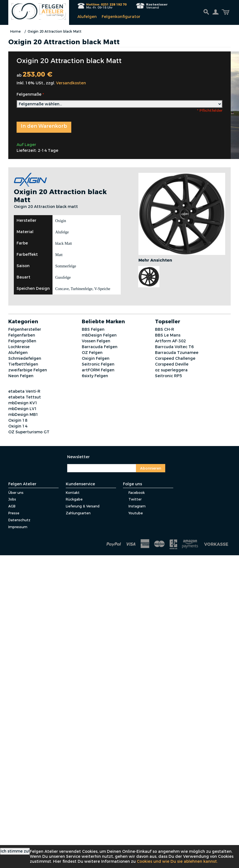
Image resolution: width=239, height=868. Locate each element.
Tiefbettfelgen (23, 364)
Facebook (134, 493)
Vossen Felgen (96, 341)
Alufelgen (87, 17)
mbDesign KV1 (23, 403)
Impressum (18, 527)
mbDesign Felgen (99, 335)
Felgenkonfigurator (121, 17)
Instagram (134, 506)
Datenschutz (19, 520)
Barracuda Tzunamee (177, 353)
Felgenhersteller (25, 329)
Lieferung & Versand (83, 506)
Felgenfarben (22, 335)
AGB (12, 506)
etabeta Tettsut (25, 397)
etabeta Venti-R (24, 391)
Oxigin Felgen (96, 358)
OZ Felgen (92, 353)
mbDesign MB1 (23, 415)
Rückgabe (74, 499)
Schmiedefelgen (25, 358)
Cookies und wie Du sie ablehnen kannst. (177, 861)
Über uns (16, 493)
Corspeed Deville (172, 364)
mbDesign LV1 (23, 409)
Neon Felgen (21, 376)
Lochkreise (19, 347)
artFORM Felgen (98, 370)
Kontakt (73, 493)
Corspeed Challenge (175, 358)
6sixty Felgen (95, 376)
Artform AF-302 (170, 341)
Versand (157, 6)
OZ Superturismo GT (29, 432)
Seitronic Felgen (98, 364)
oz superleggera (171, 370)
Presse (14, 513)
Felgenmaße (29, 94)
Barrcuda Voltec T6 (174, 347)
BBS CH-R (165, 329)
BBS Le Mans (168, 335)
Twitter (132, 499)
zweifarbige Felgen (28, 370)
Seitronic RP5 (169, 376)
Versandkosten (71, 83)
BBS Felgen (93, 329)
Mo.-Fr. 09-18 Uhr (106, 6)
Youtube (133, 513)
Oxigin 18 (18, 420)
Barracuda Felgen (100, 347)
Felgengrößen (22, 341)
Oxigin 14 (18, 426)
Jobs (12, 499)
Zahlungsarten (78, 513)
